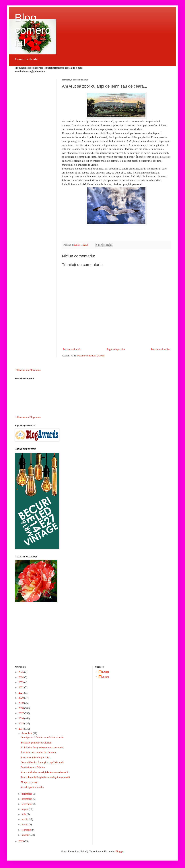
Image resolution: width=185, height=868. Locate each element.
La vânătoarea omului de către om (38, 752)
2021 (22, 693)
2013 (22, 841)
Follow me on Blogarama (28, 370)
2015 (22, 724)
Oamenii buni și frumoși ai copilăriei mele (43, 763)
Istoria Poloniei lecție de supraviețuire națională (45, 777)
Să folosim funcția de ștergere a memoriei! (43, 748)
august (25, 809)
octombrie (27, 799)
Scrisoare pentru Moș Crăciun (36, 743)
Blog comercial (33, 30)
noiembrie (27, 794)
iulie (24, 814)
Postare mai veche (160, 349)
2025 (22, 672)
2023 (22, 682)
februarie (26, 830)
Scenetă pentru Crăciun (33, 767)
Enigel (106, 672)
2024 (22, 677)
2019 (22, 703)
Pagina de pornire (116, 349)
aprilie (25, 819)
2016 (22, 718)
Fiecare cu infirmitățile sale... (36, 758)
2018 (22, 708)
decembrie (27, 733)
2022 (22, 688)
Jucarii (106, 677)
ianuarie (26, 835)
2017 (22, 713)
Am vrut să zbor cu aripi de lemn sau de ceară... (45, 772)
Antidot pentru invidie (32, 787)
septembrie (27, 804)
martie (25, 825)
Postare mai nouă (72, 349)
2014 (22, 729)
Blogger (119, 852)
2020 (22, 698)
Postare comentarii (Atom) (91, 356)
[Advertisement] (92, 635)
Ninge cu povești (30, 782)
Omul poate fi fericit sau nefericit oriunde (42, 738)
